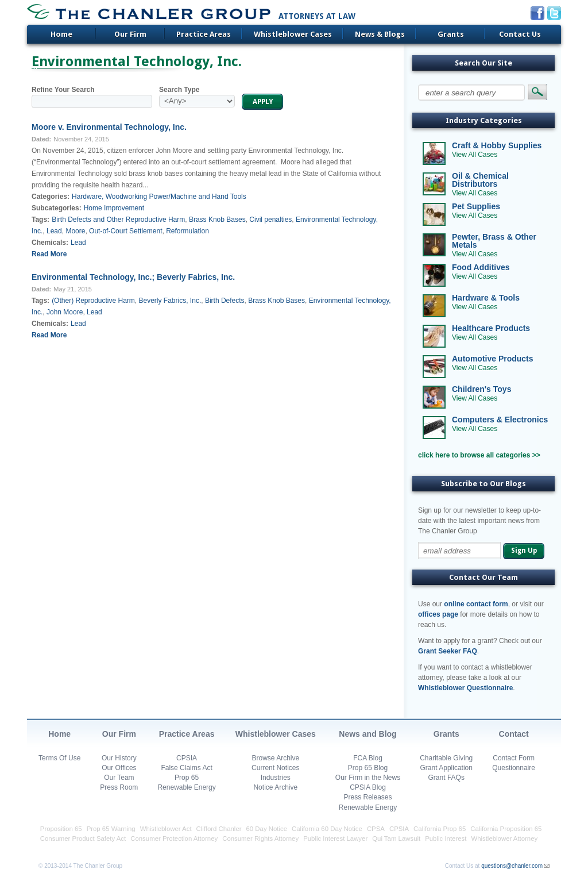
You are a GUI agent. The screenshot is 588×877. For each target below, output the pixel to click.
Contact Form (514, 758)
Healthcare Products (491, 328)
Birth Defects (225, 301)
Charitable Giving (446, 758)
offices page (438, 614)
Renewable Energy (186, 787)
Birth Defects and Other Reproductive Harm (118, 220)
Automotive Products (493, 359)
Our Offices (119, 768)
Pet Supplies (476, 206)
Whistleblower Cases (293, 34)
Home (61, 34)
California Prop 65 (440, 829)
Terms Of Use (59, 758)
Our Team (119, 778)
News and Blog (367, 734)
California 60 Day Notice (327, 829)
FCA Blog (368, 758)
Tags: (40, 220)
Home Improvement (114, 208)
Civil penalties (270, 220)
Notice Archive (275, 787)
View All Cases (475, 155)
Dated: (41, 139)
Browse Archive (275, 758)
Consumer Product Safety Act (83, 838)
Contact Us (520, 34)
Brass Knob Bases (217, 220)
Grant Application (446, 768)
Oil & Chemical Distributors (480, 180)
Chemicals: (50, 243)
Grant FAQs (446, 778)
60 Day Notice (267, 829)
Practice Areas (204, 34)
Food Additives (481, 267)
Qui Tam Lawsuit (396, 838)
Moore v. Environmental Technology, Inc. (109, 127)
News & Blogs (380, 34)
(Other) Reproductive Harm (93, 301)
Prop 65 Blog (368, 768)
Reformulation (187, 231)
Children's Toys (481, 389)
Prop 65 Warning (111, 829)
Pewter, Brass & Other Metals (494, 241)
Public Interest (446, 838)
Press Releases (367, 797)
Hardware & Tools (486, 298)
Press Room (119, 787)
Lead (54, 231)
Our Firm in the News (368, 778)
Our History (119, 758)
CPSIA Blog (368, 787)
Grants (451, 34)
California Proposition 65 (506, 829)
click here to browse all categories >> (479, 455)
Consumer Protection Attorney (174, 838)
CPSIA (187, 758)
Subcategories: (57, 208)
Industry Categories (484, 120)
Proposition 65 (61, 829)
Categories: (51, 197)
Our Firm (130, 34)
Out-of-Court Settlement (125, 231)
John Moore (65, 312)
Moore (75, 231)
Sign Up (524, 551)
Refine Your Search (63, 90)
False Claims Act (186, 768)
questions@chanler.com (512, 866)
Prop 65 (187, 778)
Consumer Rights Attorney (260, 838)
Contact (514, 734)
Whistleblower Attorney (504, 838)
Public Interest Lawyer (335, 838)
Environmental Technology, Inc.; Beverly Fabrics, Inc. (133, 277)
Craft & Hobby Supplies (497, 145)
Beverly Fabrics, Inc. (170, 301)
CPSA (376, 829)
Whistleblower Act (166, 829)
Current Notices (275, 768)
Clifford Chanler (219, 829)
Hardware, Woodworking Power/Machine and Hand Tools (159, 197)
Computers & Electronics (500, 420)
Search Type (179, 90)
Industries (276, 778)
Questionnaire (514, 768)
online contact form (476, 604)
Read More (49, 254)
